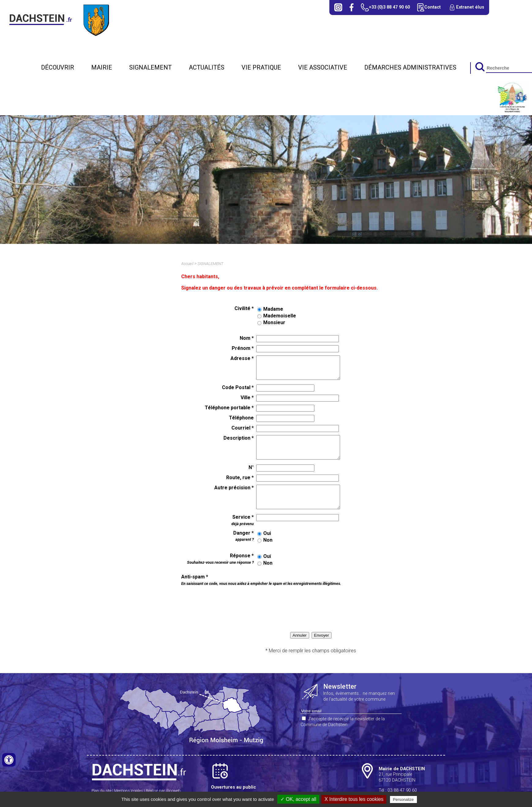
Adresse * (242, 358)
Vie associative (323, 67)
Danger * (244, 536)
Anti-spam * (261, 580)
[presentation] (231, 602)
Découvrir (58, 67)
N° (251, 467)
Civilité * (244, 308)
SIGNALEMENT (150, 67)
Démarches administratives (410, 67)
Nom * (247, 338)
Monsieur (274, 322)
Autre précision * (234, 488)
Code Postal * (238, 387)
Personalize (403, 799)
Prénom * (243, 348)
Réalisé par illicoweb (163, 791)
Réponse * (220, 559)
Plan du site (101, 791)
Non (268, 540)
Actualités (207, 67)
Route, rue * (240, 477)
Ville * (247, 398)
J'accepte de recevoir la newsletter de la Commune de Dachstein (343, 722)
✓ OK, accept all (298, 799)
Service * (243, 520)
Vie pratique (261, 67)
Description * (239, 438)
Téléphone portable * (229, 408)
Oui (267, 533)
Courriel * (243, 428)
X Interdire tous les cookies (354, 799)
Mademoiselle (280, 316)
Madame (273, 309)
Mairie (102, 67)
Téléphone (241, 418)
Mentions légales (129, 791)
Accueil (187, 264)
